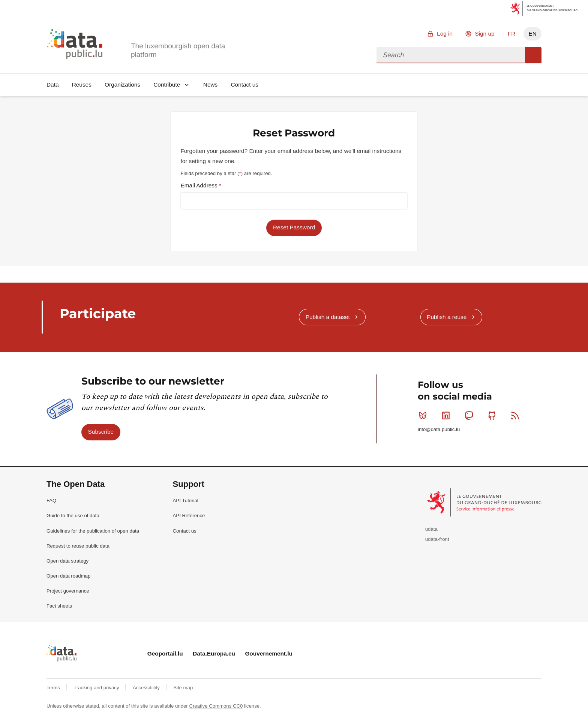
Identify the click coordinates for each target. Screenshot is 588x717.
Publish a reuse (447, 317)
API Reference (189, 516)
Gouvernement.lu (269, 653)
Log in (445, 34)
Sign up (484, 34)
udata (431, 529)
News (210, 85)
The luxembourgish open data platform (178, 50)
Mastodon (470, 415)
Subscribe (101, 432)
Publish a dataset (328, 317)
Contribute (167, 85)
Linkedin (448, 415)
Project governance (68, 591)
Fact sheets (59, 606)
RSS (517, 415)
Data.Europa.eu (214, 653)
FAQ (51, 501)
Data (53, 85)
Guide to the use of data (73, 516)
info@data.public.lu (439, 429)
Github (494, 415)
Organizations (122, 85)
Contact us (244, 85)
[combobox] (451, 55)
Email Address (200, 185)
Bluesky (424, 415)
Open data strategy (67, 561)
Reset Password (294, 227)
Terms (54, 688)
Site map (183, 688)
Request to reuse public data (78, 546)
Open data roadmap (68, 576)
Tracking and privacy (97, 688)
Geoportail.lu (165, 653)
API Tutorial (186, 501)
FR (512, 34)
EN (532, 34)
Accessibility (147, 688)
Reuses (82, 85)
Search (533, 55)
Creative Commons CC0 (216, 706)
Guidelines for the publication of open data (93, 531)
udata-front (437, 539)
